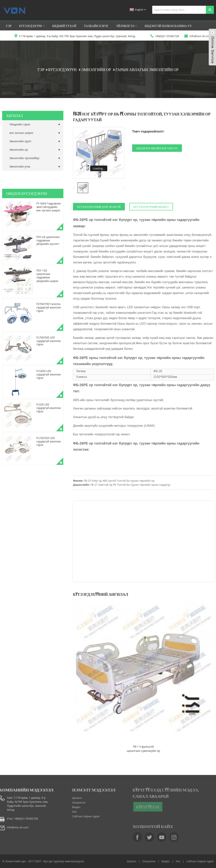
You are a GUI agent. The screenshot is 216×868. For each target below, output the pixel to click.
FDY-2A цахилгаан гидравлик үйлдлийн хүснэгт (48, 240)
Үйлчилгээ (127, 26)
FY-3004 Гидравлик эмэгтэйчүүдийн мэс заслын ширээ (49, 207)
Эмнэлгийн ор (96, 69)
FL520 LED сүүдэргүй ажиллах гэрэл (49, 408)
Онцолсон (71, 802)
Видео (68, 807)
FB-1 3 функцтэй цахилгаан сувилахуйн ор (143, 749)
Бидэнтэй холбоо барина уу (168, 26)
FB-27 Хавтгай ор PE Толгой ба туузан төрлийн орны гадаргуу (130, 485)
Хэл (66, 812)
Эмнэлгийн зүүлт (20, 141)
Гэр (9, 26)
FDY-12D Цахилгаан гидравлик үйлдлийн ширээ (47, 276)
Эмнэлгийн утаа (20, 166)
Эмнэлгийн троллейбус (25, 158)
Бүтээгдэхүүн (32, 26)
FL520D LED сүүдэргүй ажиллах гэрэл (49, 374)
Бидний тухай (64, 26)
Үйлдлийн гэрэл (20, 124)
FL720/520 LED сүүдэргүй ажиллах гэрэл (49, 441)
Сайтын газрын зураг (78, 816)
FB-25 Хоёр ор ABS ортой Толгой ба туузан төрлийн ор (119, 481)
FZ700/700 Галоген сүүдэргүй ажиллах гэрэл (49, 307)
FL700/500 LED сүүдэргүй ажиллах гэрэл (49, 341)
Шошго (69, 798)
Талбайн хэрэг (96, 26)
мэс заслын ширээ (21, 133)
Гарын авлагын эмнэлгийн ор (147, 69)
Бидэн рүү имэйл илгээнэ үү (157, 148)
